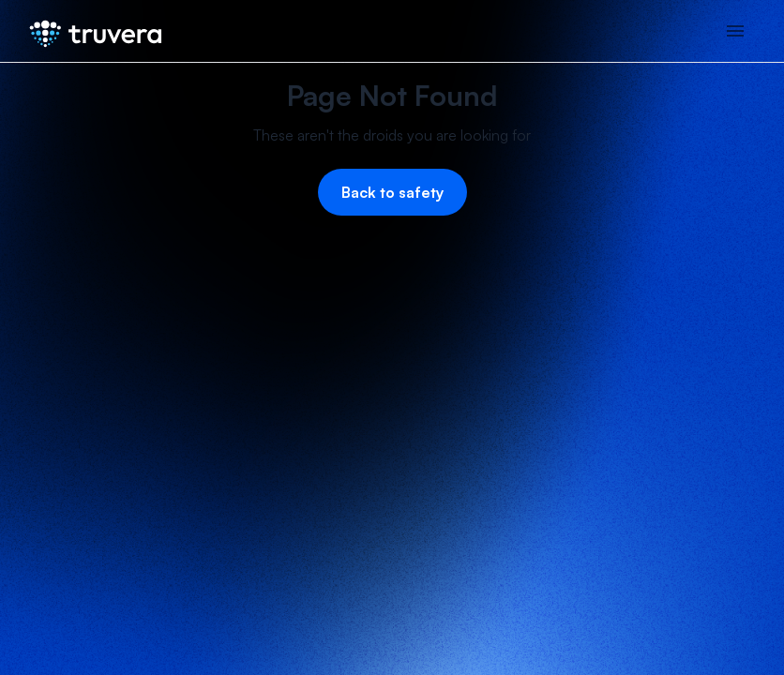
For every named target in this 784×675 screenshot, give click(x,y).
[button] (735, 31)
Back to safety (392, 192)
